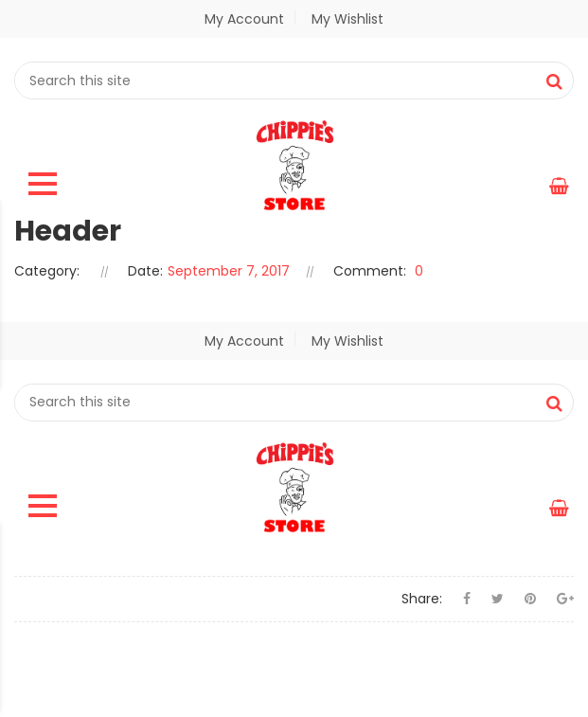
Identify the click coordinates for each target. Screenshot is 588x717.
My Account (244, 19)
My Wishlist (345, 19)
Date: (145, 271)
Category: (47, 271)
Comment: (370, 271)
